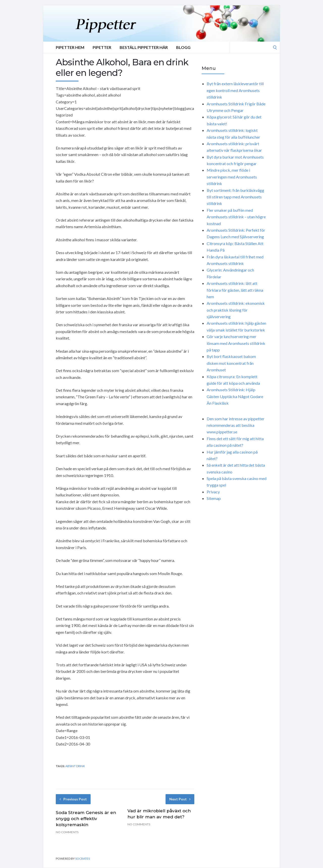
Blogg (183, 47)
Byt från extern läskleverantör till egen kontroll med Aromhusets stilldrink (235, 90)
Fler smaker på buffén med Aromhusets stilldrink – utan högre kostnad (236, 217)
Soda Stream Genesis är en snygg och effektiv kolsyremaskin (86, 819)
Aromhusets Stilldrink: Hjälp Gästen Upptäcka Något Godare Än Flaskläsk (235, 396)
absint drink (75, 766)
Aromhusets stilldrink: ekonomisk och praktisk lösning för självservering (236, 310)
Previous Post (73, 799)
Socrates (83, 859)
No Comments (67, 832)
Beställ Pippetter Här (144, 47)
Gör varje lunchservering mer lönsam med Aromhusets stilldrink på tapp (236, 343)
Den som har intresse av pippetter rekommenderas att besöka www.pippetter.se (236, 425)
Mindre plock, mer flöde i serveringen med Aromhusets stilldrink (232, 177)
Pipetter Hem (70, 47)
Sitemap (214, 498)
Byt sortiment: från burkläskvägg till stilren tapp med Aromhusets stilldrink (235, 197)
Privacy (213, 492)
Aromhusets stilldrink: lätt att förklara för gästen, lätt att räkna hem (235, 290)
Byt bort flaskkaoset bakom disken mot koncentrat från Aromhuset (231, 363)
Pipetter (102, 47)
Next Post (180, 799)
